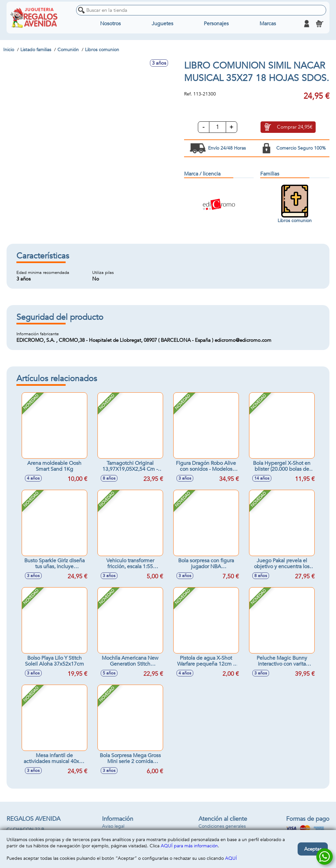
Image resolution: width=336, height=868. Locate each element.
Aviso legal (113, 826)
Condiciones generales (222, 826)
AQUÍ (231, 858)
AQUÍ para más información (189, 846)
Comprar (295, 127)
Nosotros (110, 24)
